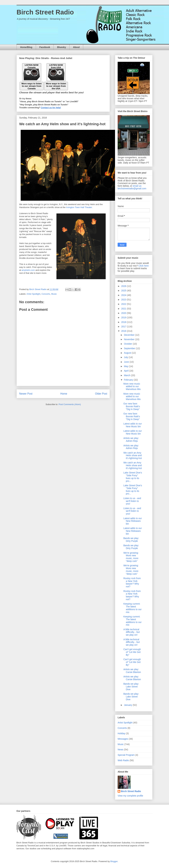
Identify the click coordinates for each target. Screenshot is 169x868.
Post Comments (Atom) (70, 404)
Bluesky (62, 47)
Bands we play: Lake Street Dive (131, 687)
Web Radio (123, 760)
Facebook (45, 47)
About (76, 47)
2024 (124, 295)
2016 (124, 331)
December (129, 335)
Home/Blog (26, 47)
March (127, 375)
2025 (124, 291)
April (127, 371)
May (126, 366)
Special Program (126, 755)
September (130, 348)
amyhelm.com (28, 270)
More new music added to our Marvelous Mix (132, 387)
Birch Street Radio (45, 12)
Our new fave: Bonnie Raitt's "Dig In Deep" (132, 406)
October (128, 344)
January (128, 705)
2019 (124, 317)
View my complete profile (130, 796)
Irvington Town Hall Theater (79, 207)
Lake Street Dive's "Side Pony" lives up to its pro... (133, 477)
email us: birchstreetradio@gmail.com (132, 187)
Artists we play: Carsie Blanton (132, 671)
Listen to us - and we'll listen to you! (132, 501)
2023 (124, 300)
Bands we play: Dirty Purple (131, 540)
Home (64, 394)
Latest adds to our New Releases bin (133, 521)
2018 (124, 322)
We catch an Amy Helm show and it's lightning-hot (133, 456)
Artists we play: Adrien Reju (131, 440)
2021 (124, 309)
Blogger (114, 861)
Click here (144, 266)
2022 (124, 304)
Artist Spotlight (33, 294)
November (129, 339)
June (127, 362)
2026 (124, 286)
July (126, 357)
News (121, 750)
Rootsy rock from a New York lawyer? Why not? (132, 582)
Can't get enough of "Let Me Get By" (132, 652)
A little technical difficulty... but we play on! (132, 632)
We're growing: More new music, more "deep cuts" (131, 557)
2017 (124, 327)
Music (54, 294)
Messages (123, 739)
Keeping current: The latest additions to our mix (132, 608)
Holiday (121, 733)
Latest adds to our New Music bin (133, 425)
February (129, 380)
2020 (124, 313)
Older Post (101, 394)
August (128, 353)
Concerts (46, 294)
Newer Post (26, 394)
